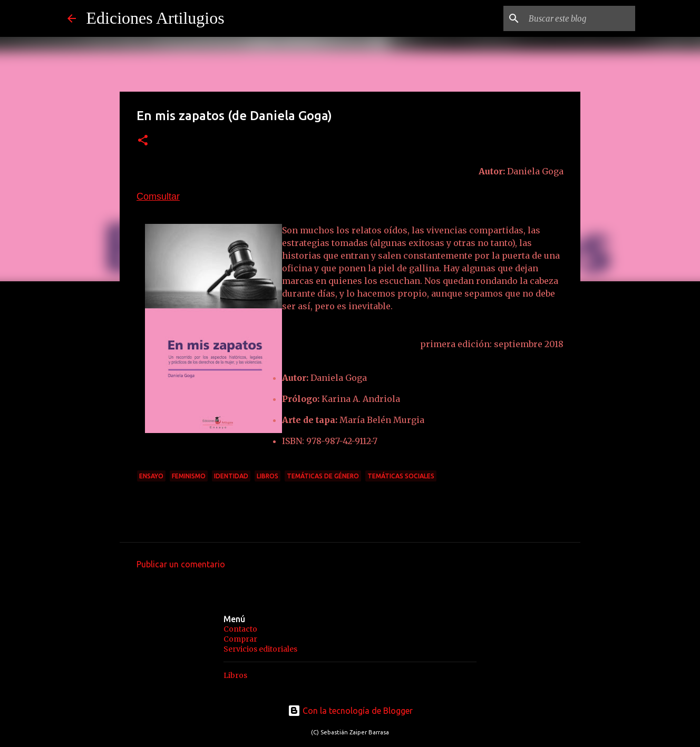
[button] (143, 141)
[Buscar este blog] (580, 18)
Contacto (240, 629)
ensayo (151, 476)
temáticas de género (323, 476)
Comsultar (158, 196)
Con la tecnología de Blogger (350, 711)
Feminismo (189, 476)
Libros (268, 476)
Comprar (240, 639)
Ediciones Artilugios (155, 18)
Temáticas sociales (401, 476)
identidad (231, 476)
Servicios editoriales (260, 649)
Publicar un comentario (181, 564)
